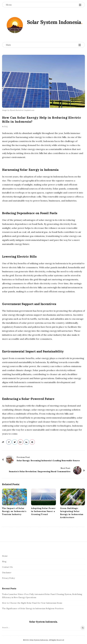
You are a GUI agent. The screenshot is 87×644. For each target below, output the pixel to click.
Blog (4, 561)
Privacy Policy (8, 578)
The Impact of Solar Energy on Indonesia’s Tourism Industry (14, 511)
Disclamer (7, 573)
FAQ (6, 126)
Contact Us (7, 567)
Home (5, 556)
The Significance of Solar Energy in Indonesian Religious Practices (33, 608)
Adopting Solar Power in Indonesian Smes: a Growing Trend (43, 511)
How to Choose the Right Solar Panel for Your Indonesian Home (32, 603)
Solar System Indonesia (54, 22)
